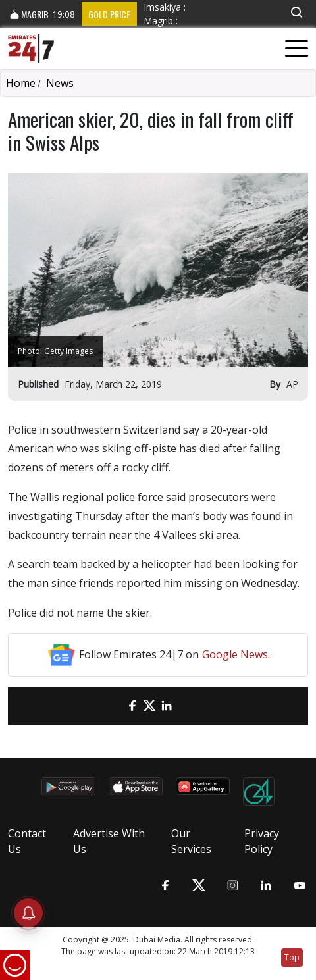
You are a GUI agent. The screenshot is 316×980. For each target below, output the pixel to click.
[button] (296, 12)
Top (292, 957)
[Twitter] (149, 706)
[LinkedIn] (167, 706)
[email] (115, 706)
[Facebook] (132, 706)
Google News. (236, 654)
